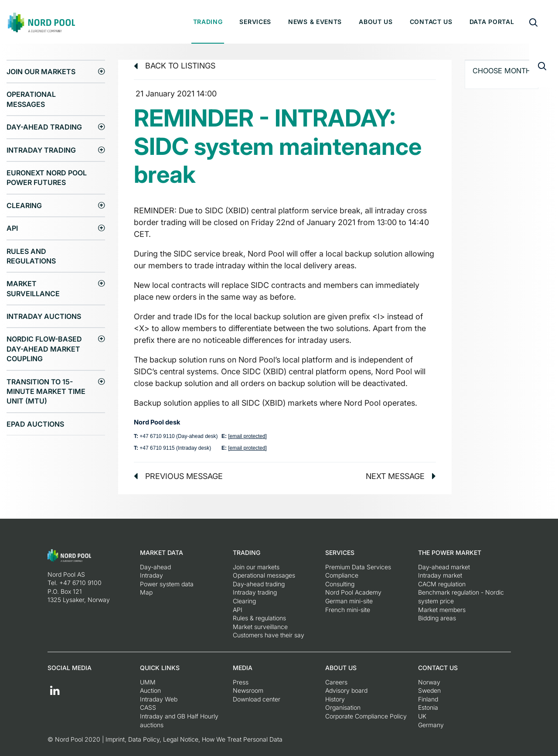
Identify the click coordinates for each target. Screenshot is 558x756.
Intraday (151, 575)
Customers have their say (269, 635)
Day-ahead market (444, 567)
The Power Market (450, 552)
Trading (208, 22)
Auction (150, 690)
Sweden (429, 690)
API (12, 228)
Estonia (428, 707)
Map (146, 592)
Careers (336, 682)
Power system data (167, 584)
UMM (148, 682)
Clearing (24, 205)
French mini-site (348, 610)
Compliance (342, 575)
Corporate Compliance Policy (366, 716)
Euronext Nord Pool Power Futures (47, 178)
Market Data (162, 552)
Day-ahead (155, 567)
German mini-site (349, 601)
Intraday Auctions (44, 316)
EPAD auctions (35, 424)
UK (422, 716)
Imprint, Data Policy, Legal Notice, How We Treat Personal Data (194, 739)
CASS (148, 707)
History (335, 699)
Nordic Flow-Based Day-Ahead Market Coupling (44, 349)
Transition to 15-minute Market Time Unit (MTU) (46, 392)
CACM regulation (442, 584)
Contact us (431, 22)
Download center (257, 699)
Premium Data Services (358, 567)
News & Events (315, 22)
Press (241, 682)
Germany (431, 725)
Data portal (492, 22)
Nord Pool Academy (353, 592)
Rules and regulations (31, 256)
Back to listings (175, 66)
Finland (428, 699)
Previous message (178, 476)
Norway (429, 682)
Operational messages (31, 99)
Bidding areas (437, 618)
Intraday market (440, 575)
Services (255, 22)
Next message (401, 476)
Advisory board (346, 690)
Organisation (343, 707)
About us (376, 22)
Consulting (340, 584)
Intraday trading (41, 150)
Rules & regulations (259, 618)
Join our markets (41, 72)
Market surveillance (33, 288)
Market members (442, 610)
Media (243, 668)
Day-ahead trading (44, 127)
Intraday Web (159, 699)
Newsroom (248, 690)
